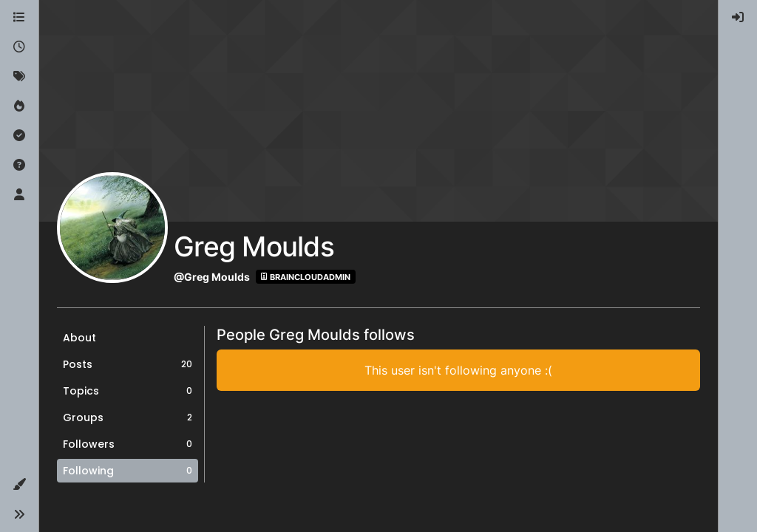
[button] (19, 485)
